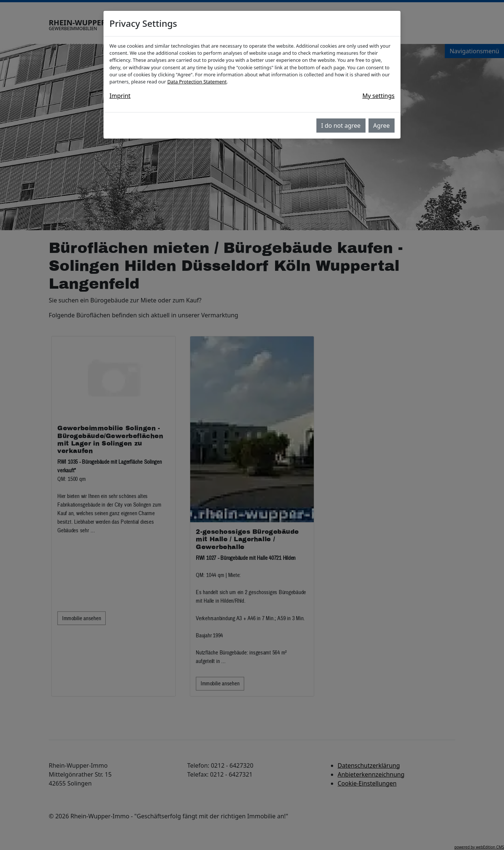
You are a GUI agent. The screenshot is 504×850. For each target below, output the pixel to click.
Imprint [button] (120, 96)
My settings (378, 96)
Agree (382, 126)
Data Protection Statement (197, 82)
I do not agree (341, 126)
